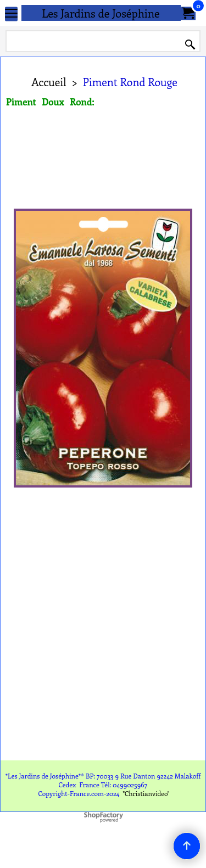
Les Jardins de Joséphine (101, 13)
